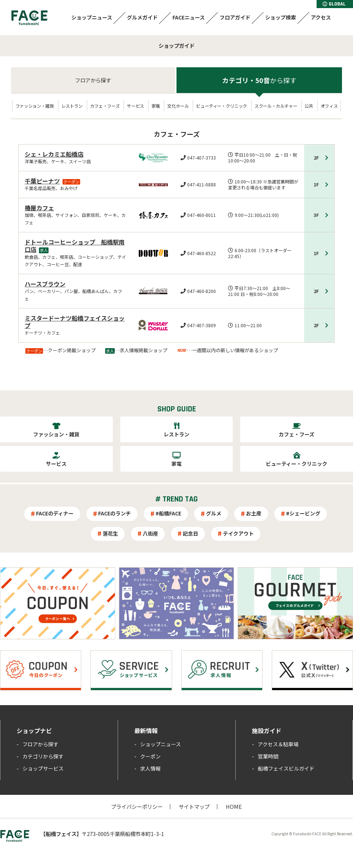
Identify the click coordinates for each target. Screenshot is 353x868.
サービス (136, 106)
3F (316, 215)
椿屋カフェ (39, 208)
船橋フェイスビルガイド (286, 768)
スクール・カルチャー (276, 106)
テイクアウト (238, 533)
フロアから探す (40, 744)
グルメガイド (142, 17)
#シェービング (303, 513)
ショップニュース (92, 17)
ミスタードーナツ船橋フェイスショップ (75, 322)
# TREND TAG (176, 499)
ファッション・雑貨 (35, 106)
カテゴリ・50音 (259, 80)
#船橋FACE (168, 513)
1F (316, 184)
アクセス (321, 17)
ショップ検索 (281, 17)
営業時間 (268, 756)
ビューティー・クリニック (222, 106)
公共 (309, 106)
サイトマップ (194, 806)
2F (316, 158)
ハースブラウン (45, 284)
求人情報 (150, 768)
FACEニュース (189, 17)
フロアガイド (235, 17)
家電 (156, 106)
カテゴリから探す (43, 756)
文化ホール (178, 106)
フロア (93, 80)
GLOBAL (334, 4)
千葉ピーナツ (42, 181)
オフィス (329, 106)
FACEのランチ (115, 513)
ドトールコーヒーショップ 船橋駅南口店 (75, 246)
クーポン (150, 756)
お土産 (254, 513)
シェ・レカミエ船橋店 (54, 154)
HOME (234, 806)
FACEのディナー (55, 513)
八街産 (150, 533)
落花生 (110, 533)
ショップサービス (43, 768)
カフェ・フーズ (105, 106)
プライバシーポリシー (137, 806)
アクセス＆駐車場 (278, 744)
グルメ (214, 513)
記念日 (190, 533)
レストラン (72, 106)
